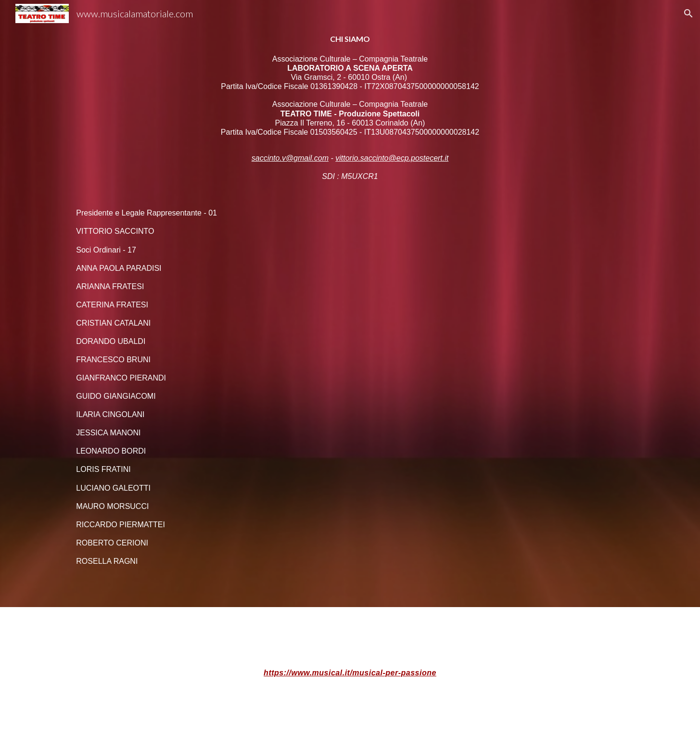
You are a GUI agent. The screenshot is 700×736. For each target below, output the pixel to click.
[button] (688, 13)
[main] (350, 304)
